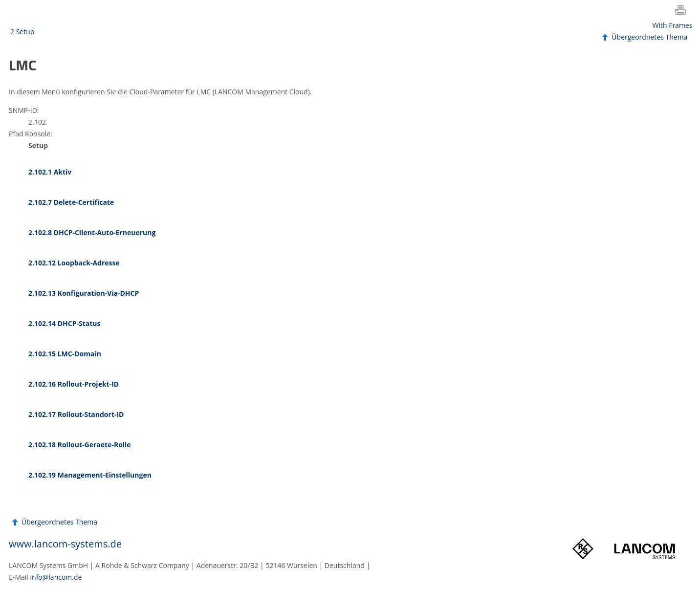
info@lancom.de (56, 577)
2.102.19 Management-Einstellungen (90, 475)
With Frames (673, 25)
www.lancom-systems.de (65, 544)
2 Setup (22, 32)
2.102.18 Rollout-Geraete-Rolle (80, 445)
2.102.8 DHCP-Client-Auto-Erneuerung (92, 232)
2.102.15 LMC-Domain (65, 354)
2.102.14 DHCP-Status (64, 323)
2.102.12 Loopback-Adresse (74, 263)
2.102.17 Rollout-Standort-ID (76, 414)
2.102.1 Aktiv (50, 172)
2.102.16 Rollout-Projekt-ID (74, 384)
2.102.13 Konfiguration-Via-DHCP (84, 293)
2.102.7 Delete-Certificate (71, 202)
